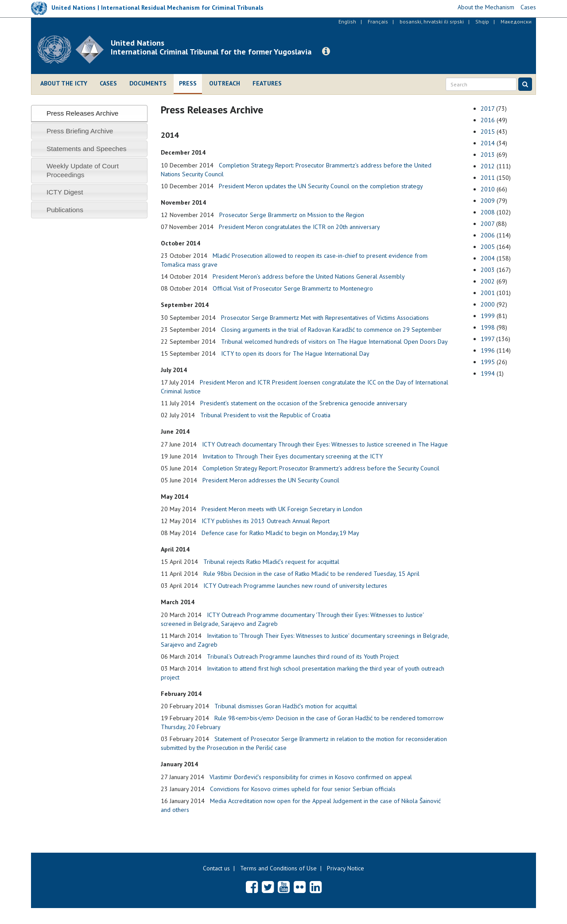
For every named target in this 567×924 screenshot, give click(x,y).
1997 (487, 339)
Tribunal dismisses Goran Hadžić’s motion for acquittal (286, 706)
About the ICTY (64, 83)
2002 (488, 281)
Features (267, 83)
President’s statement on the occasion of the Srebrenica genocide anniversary (304, 403)
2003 (488, 270)
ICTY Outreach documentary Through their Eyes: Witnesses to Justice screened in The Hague (325, 444)
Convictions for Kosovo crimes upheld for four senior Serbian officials (303, 789)
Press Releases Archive (83, 113)
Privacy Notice (346, 868)
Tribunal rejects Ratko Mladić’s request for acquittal (271, 562)
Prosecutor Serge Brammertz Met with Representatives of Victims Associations (325, 318)
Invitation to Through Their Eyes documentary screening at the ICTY (293, 456)
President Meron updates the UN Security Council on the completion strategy (321, 186)
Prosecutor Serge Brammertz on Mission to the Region (292, 215)
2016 (488, 120)
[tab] (89, 113)
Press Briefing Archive (80, 131)
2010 (488, 189)
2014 (488, 143)
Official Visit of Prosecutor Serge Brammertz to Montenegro (293, 288)
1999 (488, 316)
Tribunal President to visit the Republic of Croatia (265, 415)
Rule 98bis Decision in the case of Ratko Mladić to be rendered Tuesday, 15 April (311, 574)
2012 (488, 166)
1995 (488, 362)
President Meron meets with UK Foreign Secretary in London (282, 509)
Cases (108, 83)
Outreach (225, 83)
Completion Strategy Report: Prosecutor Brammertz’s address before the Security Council (321, 468)
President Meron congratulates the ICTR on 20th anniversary (299, 227)
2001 (488, 293)
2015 (488, 132)
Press (188, 83)
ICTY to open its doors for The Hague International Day (295, 353)
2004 (488, 258)
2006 (488, 235)
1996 (488, 350)
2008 (488, 212)
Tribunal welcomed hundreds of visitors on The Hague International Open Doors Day (334, 342)
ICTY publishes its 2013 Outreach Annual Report (266, 521)
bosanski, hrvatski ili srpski (432, 21)
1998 (488, 327)
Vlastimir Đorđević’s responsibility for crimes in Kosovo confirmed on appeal (311, 777)
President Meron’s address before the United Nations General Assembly (309, 276)
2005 (488, 247)
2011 (488, 178)
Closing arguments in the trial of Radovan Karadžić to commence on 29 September (331, 330)
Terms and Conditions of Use (278, 868)
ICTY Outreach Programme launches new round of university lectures (295, 586)
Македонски (516, 21)
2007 (487, 224)
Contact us (216, 868)
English (347, 21)
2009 (488, 201)
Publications (65, 210)
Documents (148, 83)
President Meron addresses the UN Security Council (271, 480)
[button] (326, 51)
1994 (488, 373)
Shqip (482, 21)
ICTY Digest (65, 192)
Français (378, 21)
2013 (488, 155)
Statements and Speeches (87, 149)
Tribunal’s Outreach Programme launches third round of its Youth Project (303, 656)
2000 (488, 304)
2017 (487, 109)
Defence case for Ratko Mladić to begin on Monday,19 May (280, 533)
